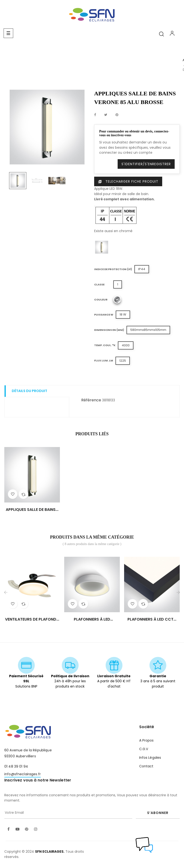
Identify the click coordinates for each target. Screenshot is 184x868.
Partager (95, 115)
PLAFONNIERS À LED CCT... (152, 619)
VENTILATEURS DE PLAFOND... (32, 619)
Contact (146, 766)
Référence (91, 400)
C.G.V (144, 749)
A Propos (147, 740)
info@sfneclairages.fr (23, 774)
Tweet (106, 115)
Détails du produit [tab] (29, 391)
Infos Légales (150, 758)
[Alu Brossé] (117, 300)
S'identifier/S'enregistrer (146, 164)
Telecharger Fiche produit (128, 181)
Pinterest (117, 115)
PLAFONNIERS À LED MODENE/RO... (92, 619)
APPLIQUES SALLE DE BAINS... (32, 510)
